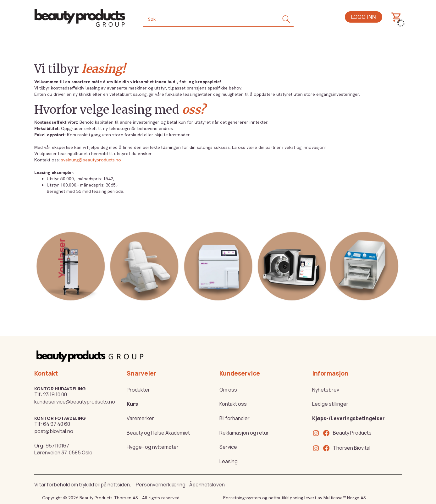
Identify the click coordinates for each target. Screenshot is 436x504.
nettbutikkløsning (286, 498)
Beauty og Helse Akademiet (158, 433)
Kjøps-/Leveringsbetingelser (348, 418)
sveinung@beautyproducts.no (91, 160)
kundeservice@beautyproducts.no (75, 402)
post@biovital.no (54, 431)
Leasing (229, 461)
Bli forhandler (235, 418)
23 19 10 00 (55, 394)
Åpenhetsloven (207, 485)
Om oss (228, 390)
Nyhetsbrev (326, 390)
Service (228, 447)
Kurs (132, 404)
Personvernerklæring (161, 485)
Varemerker (140, 418)
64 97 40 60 (57, 424)
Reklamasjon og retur (244, 433)
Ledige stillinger (330, 404)
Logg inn (364, 17)
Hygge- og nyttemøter (153, 447)
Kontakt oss (233, 404)
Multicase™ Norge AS (345, 498)
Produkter (138, 390)
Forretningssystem (242, 498)
